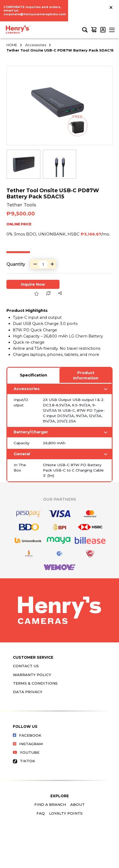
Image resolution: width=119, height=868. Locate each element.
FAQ (41, 813)
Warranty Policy (32, 675)
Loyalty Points (66, 813)
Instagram (28, 744)
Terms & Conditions (35, 683)
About (77, 804)
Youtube (26, 752)
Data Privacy (28, 692)
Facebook (27, 735)
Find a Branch (50, 804)
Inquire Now (33, 284)
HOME (12, 45)
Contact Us (26, 666)
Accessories (36, 45)
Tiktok (24, 761)
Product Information (86, 375)
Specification (34, 375)
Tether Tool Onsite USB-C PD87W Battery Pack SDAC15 (60, 50)
